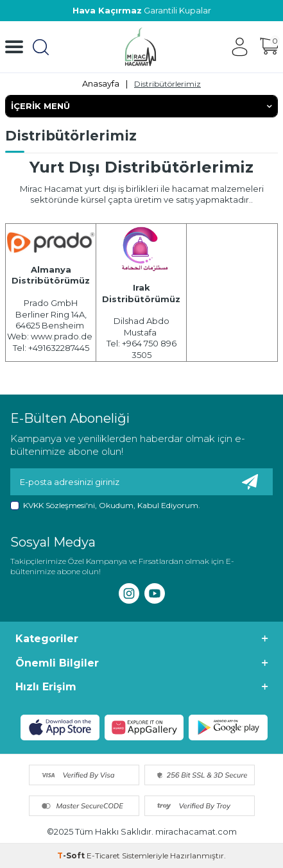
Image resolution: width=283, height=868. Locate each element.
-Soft (72, 855)
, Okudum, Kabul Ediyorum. (105, 506)
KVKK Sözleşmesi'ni (59, 505)
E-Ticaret (103, 855)
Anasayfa (101, 83)
